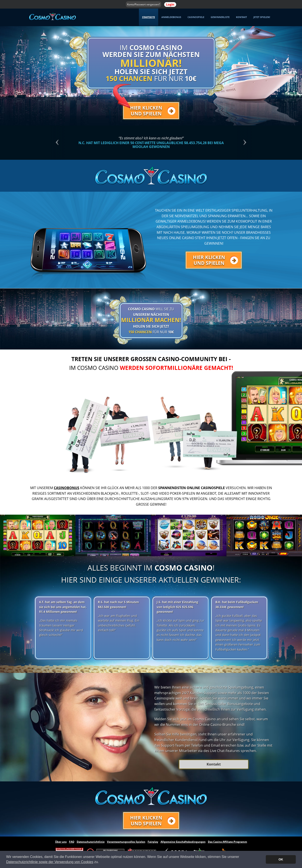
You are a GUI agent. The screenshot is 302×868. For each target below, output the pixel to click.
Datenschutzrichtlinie (91, 842)
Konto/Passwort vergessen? (143, 4)
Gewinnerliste (220, 17)
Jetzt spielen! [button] (262, 17)
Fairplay (153, 842)
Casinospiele (196, 17)
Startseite (149, 17)
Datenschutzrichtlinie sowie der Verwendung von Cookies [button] (50, 862)
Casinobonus (67, 488)
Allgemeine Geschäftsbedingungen (183, 842)
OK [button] (281, 859)
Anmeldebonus (171, 17)
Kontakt (241, 17)
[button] (65, 143)
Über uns (61, 842)
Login (170, 4)
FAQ (72, 842)
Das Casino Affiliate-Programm (228, 842)
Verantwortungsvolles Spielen (126, 842)
